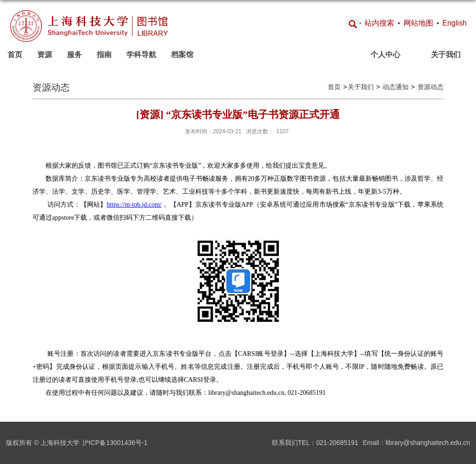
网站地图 (418, 23)
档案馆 (182, 55)
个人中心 (385, 55)
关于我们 (446, 55)
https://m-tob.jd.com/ (134, 205)
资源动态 (430, 87)
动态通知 (395, 87)
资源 (45, 55)
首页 (15, 55)
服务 (74, 55)
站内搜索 (379, 23)
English (455, 23)
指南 (104, 55)
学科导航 (141, 55)
